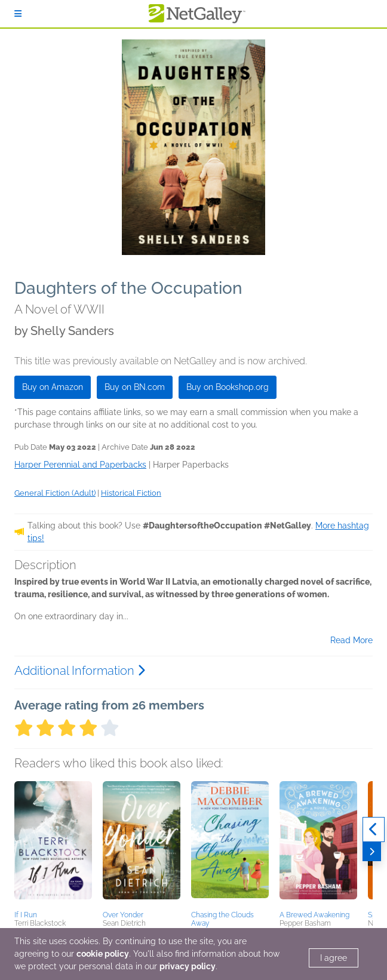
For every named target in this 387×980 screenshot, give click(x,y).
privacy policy (188, 966)
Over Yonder (123, 915)
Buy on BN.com (135, 387)
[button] (53, 844)
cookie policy (103, 954)
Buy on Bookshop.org (228, 387)
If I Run (26, 915)
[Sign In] (18, 14)
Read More (351, 640)
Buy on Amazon (53, 387)
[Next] (372, 852)
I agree (334, 958)
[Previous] (374, 830)
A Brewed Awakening (314, 915)
